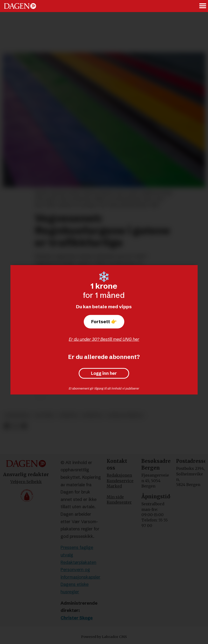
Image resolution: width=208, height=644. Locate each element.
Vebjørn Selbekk (26, 482)
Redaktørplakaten (78, 562)
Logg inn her (104, 373)
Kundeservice (120, 481)
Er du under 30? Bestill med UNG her (104, 339)
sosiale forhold (125, 415)
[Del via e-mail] (24, 426)
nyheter (68, 415)
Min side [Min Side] (115, 497)
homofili (92, 415)
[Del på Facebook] (7, 426)
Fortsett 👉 (104, 322)
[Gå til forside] (20, 6)
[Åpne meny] (203, 6)
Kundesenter (119, 502)
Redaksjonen (119, 475)
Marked (114, 486)
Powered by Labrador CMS (104, 637)
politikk (45, 415)
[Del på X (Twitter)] (15, 426)
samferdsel (17, 415)
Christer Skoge (77, 618)
